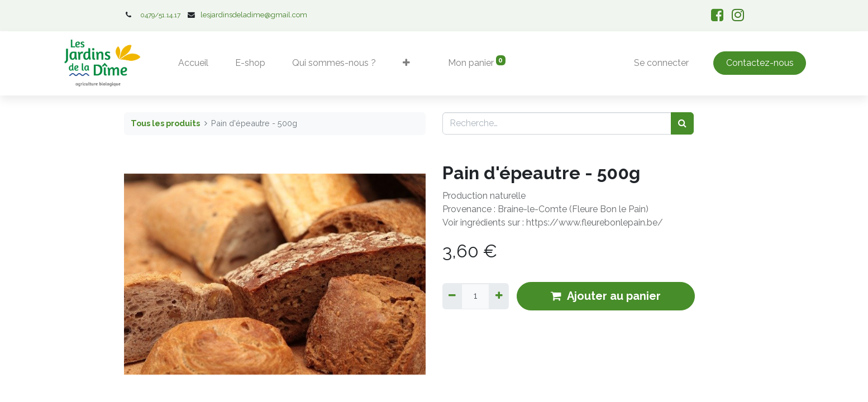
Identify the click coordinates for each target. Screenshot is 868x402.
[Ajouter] (499, 296)
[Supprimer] (452, 296)
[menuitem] (193, 63)
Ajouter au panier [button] (606, 296)
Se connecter (661, 63)
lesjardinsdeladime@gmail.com (254, 15)
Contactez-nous (760, 63)
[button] (406, 63)
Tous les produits (165, 123)
